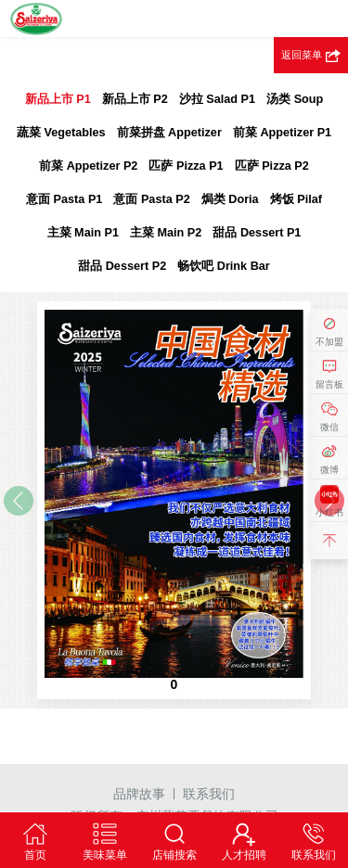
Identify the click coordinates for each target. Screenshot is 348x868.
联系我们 (209, 794)
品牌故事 (139, 794)
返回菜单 (302, 55)
